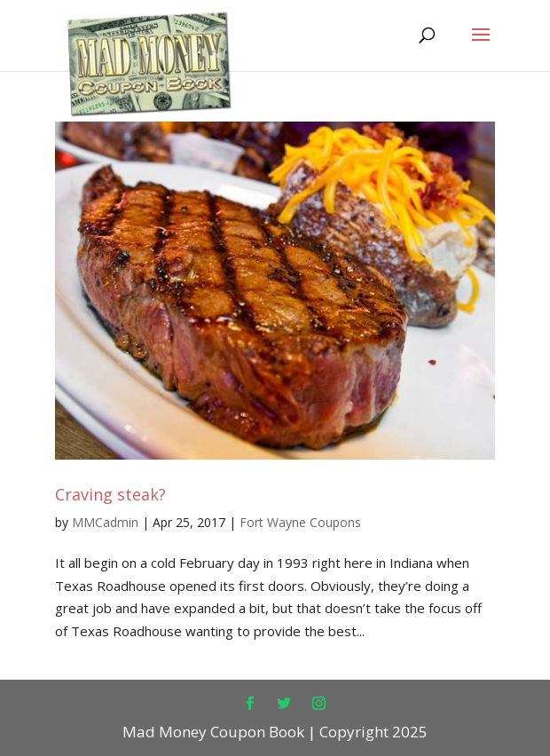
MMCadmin (105, 522)
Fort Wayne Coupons (300, 522)
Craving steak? (110, 494)
